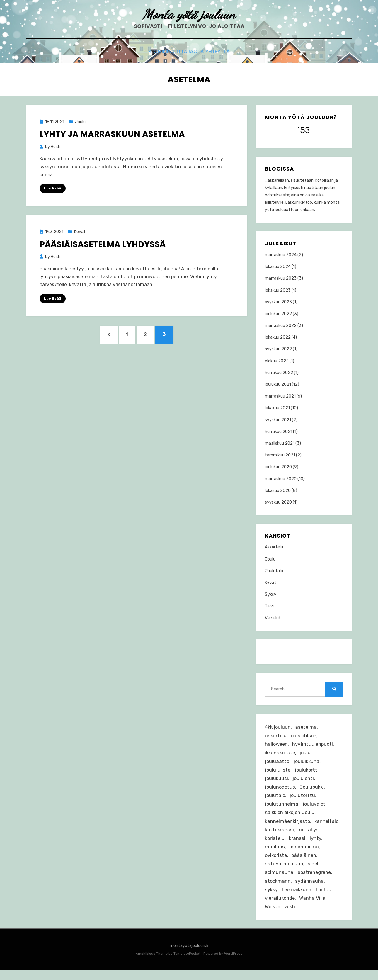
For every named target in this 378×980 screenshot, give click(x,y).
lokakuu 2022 (278, 338)
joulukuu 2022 (278, 314)
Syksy (271, 595)
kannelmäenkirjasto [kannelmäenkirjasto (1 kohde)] (288, 826)
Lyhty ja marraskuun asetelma (112, 135)
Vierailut (273, 618)
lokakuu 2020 (278, 491)
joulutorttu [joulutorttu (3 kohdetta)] (303, 799)
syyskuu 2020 (278, 503)
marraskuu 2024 (281, 255)
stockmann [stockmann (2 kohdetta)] (278, 889)
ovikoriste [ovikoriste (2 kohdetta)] (276, 862)
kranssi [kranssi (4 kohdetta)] (323, 844)
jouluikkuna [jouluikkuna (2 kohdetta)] (308, 763)
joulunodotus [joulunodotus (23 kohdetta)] (280, 790)
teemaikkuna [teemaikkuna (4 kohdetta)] (298, 898)
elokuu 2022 (277, 361)
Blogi (147, 53)
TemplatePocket (187, 963)
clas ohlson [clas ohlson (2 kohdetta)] (305, 737)
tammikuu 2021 (280, 455)
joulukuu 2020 (278, 467)
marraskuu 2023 (281, 279)
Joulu (80, 122)
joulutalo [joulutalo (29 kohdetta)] (275, 799)
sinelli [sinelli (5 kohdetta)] (315, 871)
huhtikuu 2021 (279, 432)
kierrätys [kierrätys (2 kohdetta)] (275, 844)
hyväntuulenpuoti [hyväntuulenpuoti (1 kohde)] (314, 745)
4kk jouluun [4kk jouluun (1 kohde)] (278, 728)
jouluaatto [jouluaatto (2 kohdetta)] (277, 763)
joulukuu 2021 (278, 385)
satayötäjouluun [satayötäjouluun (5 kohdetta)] (284, 871)
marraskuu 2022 (281, 326)
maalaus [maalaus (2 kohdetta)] (291, 853)
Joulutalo (274, 571)
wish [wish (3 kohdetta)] (291, 916)
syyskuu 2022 (278, 350)
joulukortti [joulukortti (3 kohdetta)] (308, 772)
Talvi (269, 607)
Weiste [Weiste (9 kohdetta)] (273, 916)
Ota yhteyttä (221, 53)
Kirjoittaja (179, 53)
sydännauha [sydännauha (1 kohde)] (310, 889)
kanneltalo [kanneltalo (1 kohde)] (277, 835)
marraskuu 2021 (280, 396)
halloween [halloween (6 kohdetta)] (277, 745)
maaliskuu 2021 (280, 444)
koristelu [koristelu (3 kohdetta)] (300, 844)
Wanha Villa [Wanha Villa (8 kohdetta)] (314, 907)
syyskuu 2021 (278, 420)
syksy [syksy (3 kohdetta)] (271, 898)
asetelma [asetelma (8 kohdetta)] (307, 728)
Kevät (80, 232)
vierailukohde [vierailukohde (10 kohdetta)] (280, 907)
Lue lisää (53, 189)
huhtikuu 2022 (279, 373)
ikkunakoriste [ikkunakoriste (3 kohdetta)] (281, 755)
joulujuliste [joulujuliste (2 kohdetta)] (278, 772)
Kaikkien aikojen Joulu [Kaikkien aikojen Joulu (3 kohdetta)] (291, 817)
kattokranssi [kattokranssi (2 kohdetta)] (309, 835)
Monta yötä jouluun (189, 15)
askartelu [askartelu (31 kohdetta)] (276, 737)
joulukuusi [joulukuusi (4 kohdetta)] (277, 782)
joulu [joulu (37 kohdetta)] (307, 755)
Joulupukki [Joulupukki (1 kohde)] (313, 790)
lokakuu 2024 (278, 267)
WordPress (233, 963)
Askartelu (274, 548)
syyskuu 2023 (278, 302)
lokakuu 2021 (277, 409)
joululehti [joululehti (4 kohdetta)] (304, 782)
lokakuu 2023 (278, 291)
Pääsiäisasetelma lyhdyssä (103, 245)
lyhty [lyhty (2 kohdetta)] (271, 853)
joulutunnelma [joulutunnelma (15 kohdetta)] (282, 808)
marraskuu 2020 (281, 479)
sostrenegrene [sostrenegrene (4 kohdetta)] (315, 880)
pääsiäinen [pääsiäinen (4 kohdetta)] (305, 862)
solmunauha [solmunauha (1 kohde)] (279, 880)
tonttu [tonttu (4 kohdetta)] (325, 898)
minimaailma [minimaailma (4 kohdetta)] (320, 853)
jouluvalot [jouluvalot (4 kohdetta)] (315, 808)
